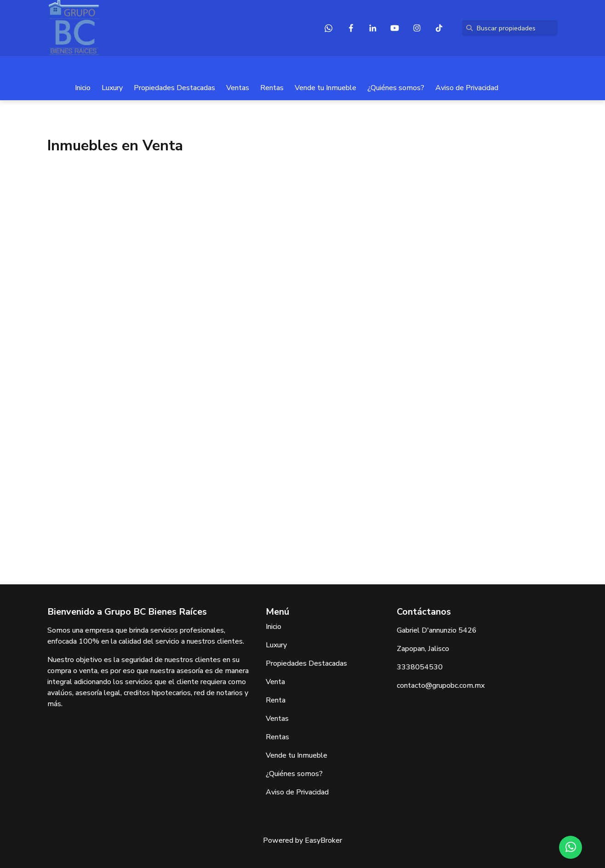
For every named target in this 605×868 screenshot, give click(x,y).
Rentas (272, 88)
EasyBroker (323, 840)
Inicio (83, 88)
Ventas (238, 88)
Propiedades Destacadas (174, 88)
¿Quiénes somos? (396, 88)
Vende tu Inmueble (325, 88)
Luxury (112, 88)
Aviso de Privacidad (467, 88)
